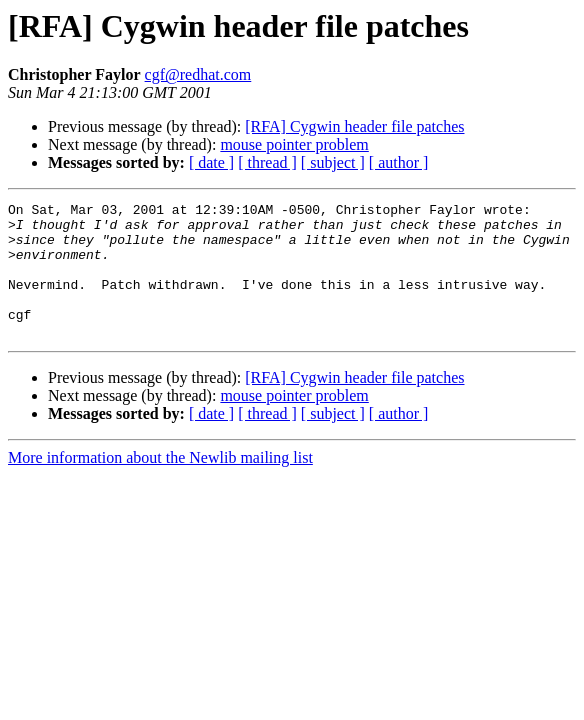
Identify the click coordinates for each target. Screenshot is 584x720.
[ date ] (211, 162)
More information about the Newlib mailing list (160, 484)
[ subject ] (333, 162)
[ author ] (399, 162)
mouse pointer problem (294, 144)
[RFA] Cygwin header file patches (354, 126)
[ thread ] (267, 162)
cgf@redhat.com (198, 74)
